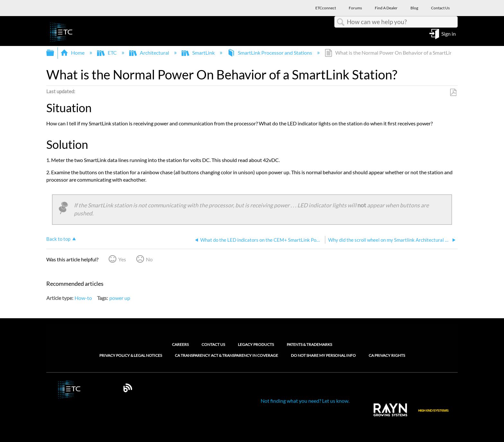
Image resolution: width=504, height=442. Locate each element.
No (149, 259)
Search (341, 22)
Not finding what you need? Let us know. (305, 401)
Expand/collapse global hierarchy (54, 53)
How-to (83, 298)
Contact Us (213, 344)
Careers (180, 344)
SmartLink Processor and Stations (270, 53)
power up (120, 298)
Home (73, 53)
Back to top (58, 239)
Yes (122, 259)
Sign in (449, 33)
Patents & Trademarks (309, 344)
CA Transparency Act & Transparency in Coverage (226, 356)
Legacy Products (256, 344)
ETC (107, 53)
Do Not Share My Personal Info (323, 356)
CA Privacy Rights (387, 356)
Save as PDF (453, 93)
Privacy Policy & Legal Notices (131, 356)
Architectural (150, 53)
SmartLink (199, 53)
